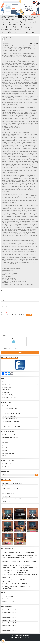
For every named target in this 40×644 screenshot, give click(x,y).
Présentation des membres (9, 599)
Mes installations (7, 387)
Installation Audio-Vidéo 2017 (10, 615)
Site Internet (4, 307)
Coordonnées (6, 390)
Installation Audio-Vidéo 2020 (10, 623)
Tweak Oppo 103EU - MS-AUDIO (11, 424)
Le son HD (5, 451)
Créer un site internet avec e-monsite (20, 635)
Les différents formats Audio (10, 435)
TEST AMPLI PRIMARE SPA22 (10, 419)
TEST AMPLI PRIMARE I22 (9, 416)
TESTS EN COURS (7, 496)
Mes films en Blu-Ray (8, 395)
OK (37, 475)
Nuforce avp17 (6, 577)
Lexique (4, 456)
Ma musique (6, 382)
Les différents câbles (8, 440)
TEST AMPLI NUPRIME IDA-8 (10, 408)
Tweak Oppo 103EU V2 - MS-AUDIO (11, 427)
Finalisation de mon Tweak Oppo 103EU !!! (13, 499)
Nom (2, 294)
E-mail (3, 300)
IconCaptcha (13, 345)
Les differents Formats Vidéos (10, 437)
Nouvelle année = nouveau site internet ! (12, 483)
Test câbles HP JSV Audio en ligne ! (11, 488)
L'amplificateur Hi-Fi (7, 448)
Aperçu (29, 315)
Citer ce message (34, 44)
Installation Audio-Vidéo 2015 (10, 610)
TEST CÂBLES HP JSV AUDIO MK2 (11, 421)
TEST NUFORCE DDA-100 (9, 411)
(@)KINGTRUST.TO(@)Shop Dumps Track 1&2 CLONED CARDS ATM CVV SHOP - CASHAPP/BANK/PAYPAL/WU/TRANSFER (19, 562)
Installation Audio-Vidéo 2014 (10, 631)
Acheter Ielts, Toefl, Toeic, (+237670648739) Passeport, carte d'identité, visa (18, 581)
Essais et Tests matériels (9, 406)
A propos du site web (8, 596)
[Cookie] (3, 641)
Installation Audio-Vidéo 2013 (10, 628)
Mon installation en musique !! (10, 398)
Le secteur (5, 443)
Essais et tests (6, 385)
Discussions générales (8, 602)
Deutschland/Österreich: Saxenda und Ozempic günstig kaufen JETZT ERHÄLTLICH (18, 587)
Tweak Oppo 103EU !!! (8, 501)
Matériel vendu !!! (7, 464)
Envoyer (20, 353)
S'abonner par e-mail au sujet (9, 349)
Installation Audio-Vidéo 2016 (10, 612)
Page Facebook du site (8, 494)
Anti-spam (4, 336)
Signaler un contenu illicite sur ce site (20, 638)
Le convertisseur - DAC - (8, 453)
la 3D (4, 445)
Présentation (6, 392)
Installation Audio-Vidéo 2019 (10, 620)
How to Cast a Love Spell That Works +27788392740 (16, 584)
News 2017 (5, 486)
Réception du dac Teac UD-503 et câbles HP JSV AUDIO (16, 491)
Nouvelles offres (7, 467)
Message (3, 313)
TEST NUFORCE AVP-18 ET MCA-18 (11, 414)
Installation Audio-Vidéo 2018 (10, 618)
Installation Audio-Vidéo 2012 (10, 625)
